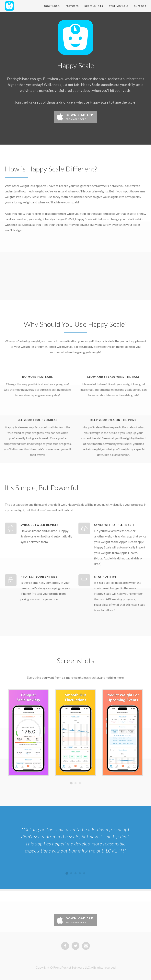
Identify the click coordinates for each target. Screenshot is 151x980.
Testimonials (119, 6)
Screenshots (94, 6)
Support (140, 6)
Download (52, 6)
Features (72, 6)
